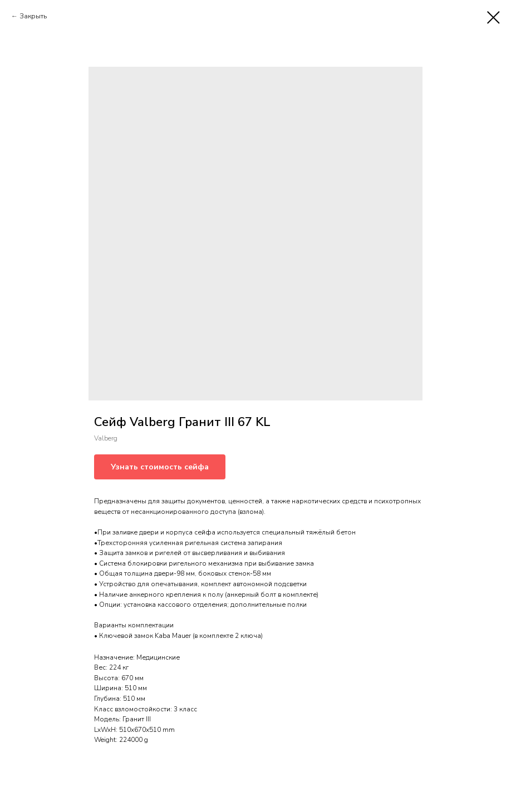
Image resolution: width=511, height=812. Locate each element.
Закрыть (33, 16)
